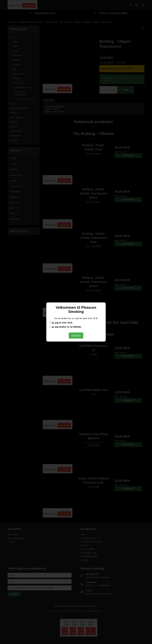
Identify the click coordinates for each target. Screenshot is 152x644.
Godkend (76, 336)
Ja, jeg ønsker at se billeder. (66, 327)
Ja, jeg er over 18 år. (61, 323)
